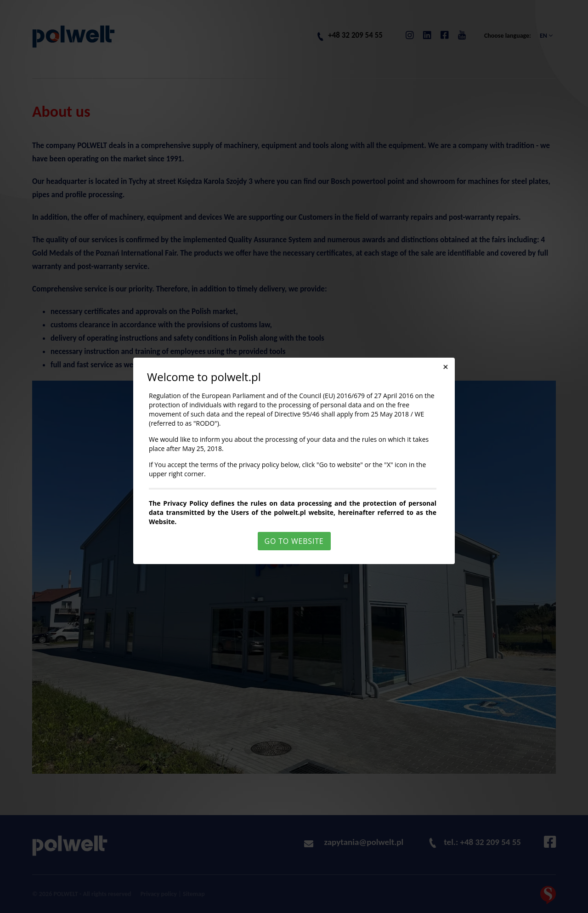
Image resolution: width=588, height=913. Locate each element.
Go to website (294, 541)
